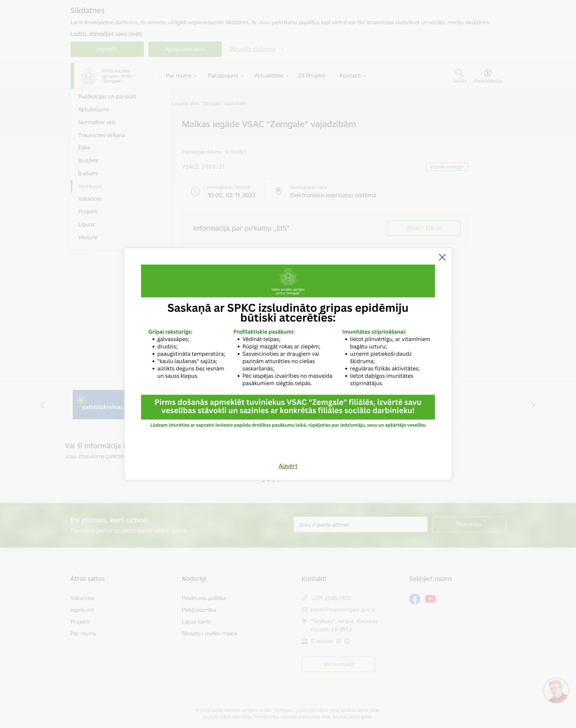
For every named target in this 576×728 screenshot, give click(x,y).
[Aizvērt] (442, 257)
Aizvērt (288, 466)
